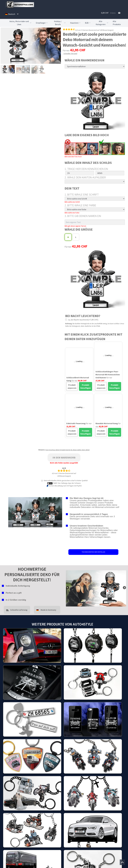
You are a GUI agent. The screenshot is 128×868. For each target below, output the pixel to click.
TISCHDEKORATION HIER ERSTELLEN (93, 552)
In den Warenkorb (64, 457)
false (68, 588)
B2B (88, 23)
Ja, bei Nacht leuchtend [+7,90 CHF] (82, 320)
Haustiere (76, 23)
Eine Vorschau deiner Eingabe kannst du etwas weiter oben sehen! (68, 450)
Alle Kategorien (102, 23)
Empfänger (42, 23)
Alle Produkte (117, 23)
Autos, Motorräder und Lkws (21, 23)
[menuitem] (12, 14)
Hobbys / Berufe (60, 23)
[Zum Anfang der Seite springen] (122, 862)
